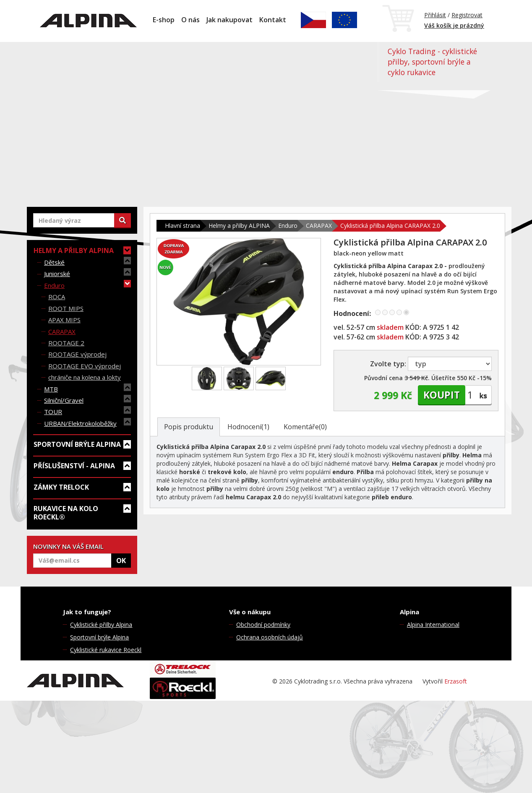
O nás (190, 20)
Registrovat (467, 15)
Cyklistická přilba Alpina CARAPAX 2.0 (390, 226)
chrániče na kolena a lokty (85, 377)
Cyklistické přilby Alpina (101, 625)
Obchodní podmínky (263, 625)
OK (121, 561)
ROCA (57, 297)
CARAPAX (62, 331)
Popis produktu (189, 427)
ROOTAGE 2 (66, 343)
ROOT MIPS (66, 308)
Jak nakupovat (229, 20)
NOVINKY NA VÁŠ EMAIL (68, 546)
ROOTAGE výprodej (77, 354)
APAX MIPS (64, 320)
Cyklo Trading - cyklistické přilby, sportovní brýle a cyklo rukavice (432, 62)
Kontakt (273, 20)
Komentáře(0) (305, 427)
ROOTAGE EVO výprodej (85, 366)
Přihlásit (435, 15)
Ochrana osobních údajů (270, 637)
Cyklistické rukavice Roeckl (106, 650)
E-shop (164, 20)
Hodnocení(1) (248, 427)
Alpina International (433, 625)
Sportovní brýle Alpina (99, 637)
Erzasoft (456, 681)
